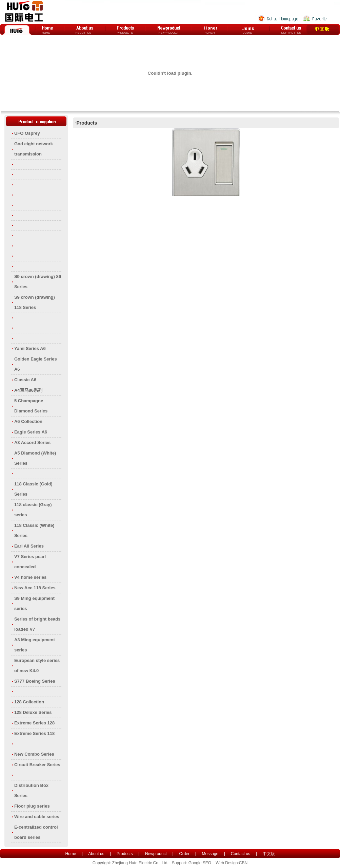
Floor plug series (32, 806)
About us (96, 854)
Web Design (227, 863)
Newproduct (156, 854)
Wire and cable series (37, 817)
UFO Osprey (27, 133)
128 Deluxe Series (33, 712)
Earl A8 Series (29, 546)
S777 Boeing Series (35, 681)
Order (184, 854)
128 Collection (29, 702)
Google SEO (200, 863)
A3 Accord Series (32, 442)
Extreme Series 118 (34, 733)
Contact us (241, 854)
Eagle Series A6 (31, 432)
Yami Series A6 (30, 348)
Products (125, 854)
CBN (243, 863)
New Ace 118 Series (35, 588)
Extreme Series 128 (34, 723)
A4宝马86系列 (28, 390)
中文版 (269, 854)
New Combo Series (34, 754)
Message (210, 854)
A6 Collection (28, 421)
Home (71, 854)
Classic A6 (25, 380)
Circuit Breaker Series (37, 765)
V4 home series (30, 577)
